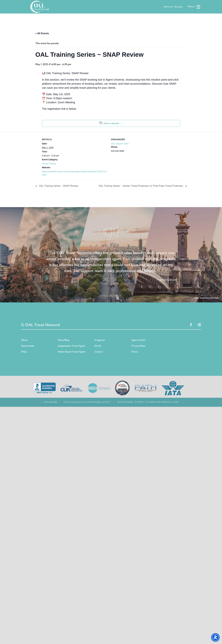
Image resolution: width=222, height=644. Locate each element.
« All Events (42, 33)
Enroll (98, 346)
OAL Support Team (120, 144)
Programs (100, 340)
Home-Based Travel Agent (72, 352)
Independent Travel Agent (71, 346)
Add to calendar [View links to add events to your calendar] (111, 123)
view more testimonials (207, 298)
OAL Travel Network (40, 7)
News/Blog (64, 340)
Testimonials (28, 346)
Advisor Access (173, 7)
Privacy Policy (138, 346)
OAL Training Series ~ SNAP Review (58, 186)
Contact (99, 352)
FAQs (24, 352)
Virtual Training (49, 164)
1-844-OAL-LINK (50, 402)
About (24, 340)
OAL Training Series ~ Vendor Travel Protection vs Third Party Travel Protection (141, 186)
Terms (135, 352)
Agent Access (138, 340)
